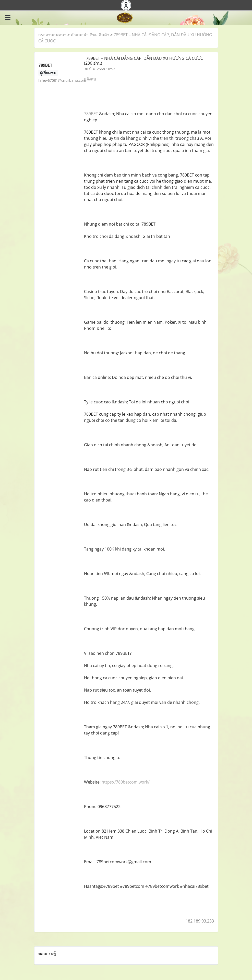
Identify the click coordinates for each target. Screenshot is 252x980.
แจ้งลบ (90, 79)
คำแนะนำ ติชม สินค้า (90, 35)
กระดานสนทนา (52, 35)
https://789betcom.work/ (126, 782)
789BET (91, 114)
